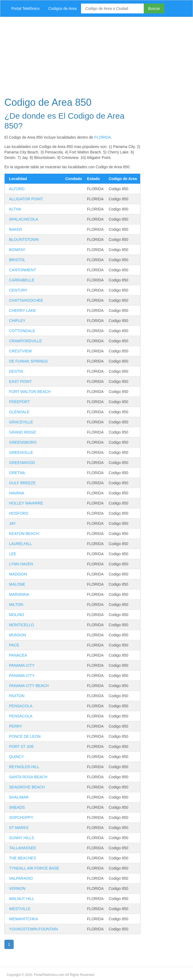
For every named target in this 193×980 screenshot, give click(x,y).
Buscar (154, 8)
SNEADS (17, 807)
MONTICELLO (21, 625)
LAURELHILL (21, 544)
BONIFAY (17, 250)
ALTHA (15, 209)
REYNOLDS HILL (24, 767)
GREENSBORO (23, 442)
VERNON (17, 888)
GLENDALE (19, 412)
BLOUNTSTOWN (24, 240)
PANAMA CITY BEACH (29, 686)
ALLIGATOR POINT (26, 199)
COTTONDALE (22, 331)
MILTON (16, 605)
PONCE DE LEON (25, 736)
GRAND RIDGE (23, 432)
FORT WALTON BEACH (30, 392)
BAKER (15, 229)
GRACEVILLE (21, 422)
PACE (14, 645)
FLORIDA (103, 137)
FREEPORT (19, 402)
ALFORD (17, 189)
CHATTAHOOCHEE (26, 300)
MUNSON (18, 635)
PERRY (16, 726)
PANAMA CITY (22, 665)
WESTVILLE (20, 909)
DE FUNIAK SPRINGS (28, 361)
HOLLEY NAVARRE (26, 503)
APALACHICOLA (24, 219)
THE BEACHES (23, 858)
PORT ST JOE (21, 747)
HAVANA (17, 493)
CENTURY (18, 290)
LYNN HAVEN (21, 564)
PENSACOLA (21, 706)
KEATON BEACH (24, 534)
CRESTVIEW (20, 351)
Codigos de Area (62, 8)
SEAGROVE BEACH (27, 787)
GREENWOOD (22, 463)
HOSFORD (19, 513)
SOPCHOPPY (21, 817)
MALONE (17, 584)
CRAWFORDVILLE (25, 341)
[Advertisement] (96, 55)
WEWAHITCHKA (24, 919)
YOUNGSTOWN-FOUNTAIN (33, 929)
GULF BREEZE (22, 483)
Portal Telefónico (25, 8)
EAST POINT (20, 381)
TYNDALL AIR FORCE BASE (34, 868)
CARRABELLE (22, 280)
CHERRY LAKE (22, 310)
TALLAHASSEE (23, 848)
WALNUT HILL (22, 899)
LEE (13, 554)
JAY (12, 523)
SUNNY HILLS (22, 838)
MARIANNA (19, 594)
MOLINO (17, 615)
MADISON (18, 574)
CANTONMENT (23, 270)
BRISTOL (17, 260)
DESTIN (16, 371)
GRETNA (17, 473)
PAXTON (17, 696)
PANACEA (18, 655)
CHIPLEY (17, 321)
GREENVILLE (21, 452)
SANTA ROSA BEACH (28, 777)
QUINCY (16, 757)
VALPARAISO (21, 878)
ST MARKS (19, 828)
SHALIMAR (19, 797)
